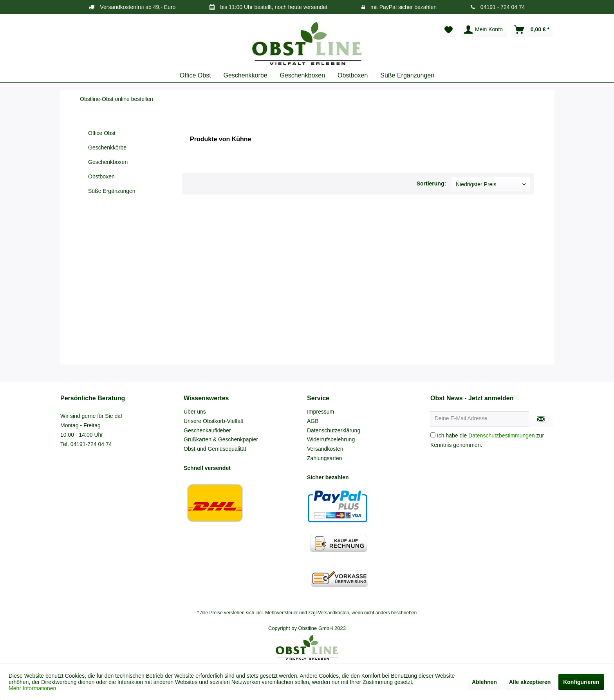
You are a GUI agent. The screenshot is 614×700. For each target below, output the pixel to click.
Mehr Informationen (32, 688)
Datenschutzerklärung (334, 430)
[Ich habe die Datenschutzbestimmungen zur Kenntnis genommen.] (433, 435)
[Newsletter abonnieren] (541, 419)
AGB (313, 421)
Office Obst (102, 133)
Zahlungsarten (325, 458)
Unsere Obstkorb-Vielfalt (213, 421)
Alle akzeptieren (530, 682)
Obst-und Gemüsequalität (215, 449)
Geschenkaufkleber (207, 430)
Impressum (321, 412)
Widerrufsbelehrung (331, 439)
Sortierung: (431, 184)
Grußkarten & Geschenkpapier (221, 439)
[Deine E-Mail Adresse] (480, 419)
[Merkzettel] (449, 30)
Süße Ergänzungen (112, 191)
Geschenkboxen (108, 162)
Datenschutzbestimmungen (502, 435)
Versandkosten (325, 449)
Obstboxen (101, 176)
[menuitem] (449, 30)
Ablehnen (484, 682)
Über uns (195, 412)
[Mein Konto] (484, 30)
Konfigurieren (581, 682)
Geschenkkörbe (107, 148)
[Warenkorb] (532, 30)
